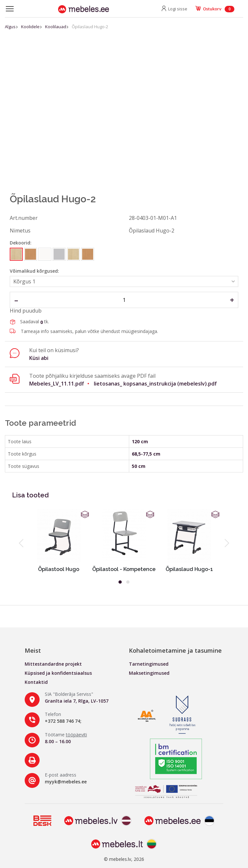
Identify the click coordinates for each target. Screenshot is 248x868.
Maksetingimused (149, 673)
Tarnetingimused (149, 664)
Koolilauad (56, 27)
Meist (33, 650)
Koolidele (30, 27)
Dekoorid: (21, 243)
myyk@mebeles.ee (66, 782)
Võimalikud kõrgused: (34, 271)
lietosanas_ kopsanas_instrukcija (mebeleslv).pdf (155, 384)
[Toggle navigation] (10, 9)
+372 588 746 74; (63, 721)
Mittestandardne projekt (53, 664)
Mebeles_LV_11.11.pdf (57, 384)
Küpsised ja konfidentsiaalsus (58, 673)
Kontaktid (36, 682)
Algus (10, 27)
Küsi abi (39, 358)
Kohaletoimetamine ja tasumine (175, 650)
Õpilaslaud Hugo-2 (90, 27)
